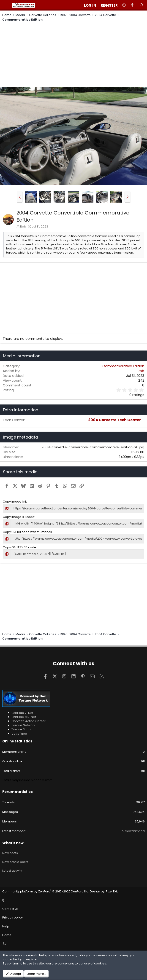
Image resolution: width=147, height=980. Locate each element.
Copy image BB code (19, 517)
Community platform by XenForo (46, 891)
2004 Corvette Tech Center (114, 420)
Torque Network (23, 725)
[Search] (142, 5)
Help (6, 926)
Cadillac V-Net (22, 713)
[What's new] (132, 5)
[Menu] (6, 5)
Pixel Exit (112, 891)
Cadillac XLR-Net (24, 717)
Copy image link (15, 502)
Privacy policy (12, 917)
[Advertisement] (73, 55)
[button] (124, 5)
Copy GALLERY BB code (19, 547)
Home (7, 935)
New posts (10, 853)
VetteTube (19, 734)
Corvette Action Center (29, 721)
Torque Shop (21, 729)
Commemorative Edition (123, 366)
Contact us (10, 909)
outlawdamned (133, 831)
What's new (13, 843)
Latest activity (12, 871)
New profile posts (15, 862)
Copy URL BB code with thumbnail (27, 532)
